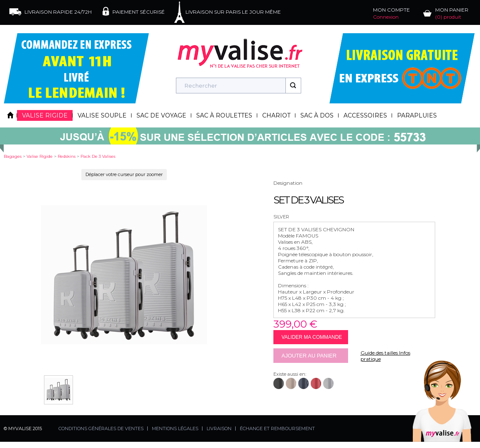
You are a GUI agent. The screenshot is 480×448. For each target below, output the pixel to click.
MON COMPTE (391, 13)
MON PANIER (452, 13)
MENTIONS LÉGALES (175, 428)
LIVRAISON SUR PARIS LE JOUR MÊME (233, 12)
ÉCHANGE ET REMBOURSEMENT (277, 428)
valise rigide (40, 156)
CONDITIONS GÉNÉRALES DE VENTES (101, 428)
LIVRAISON (219, 428)
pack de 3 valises (98, 156)
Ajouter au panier (309, 356)
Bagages (13, 156)
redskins (67, 156)
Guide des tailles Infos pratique (385, 356)
